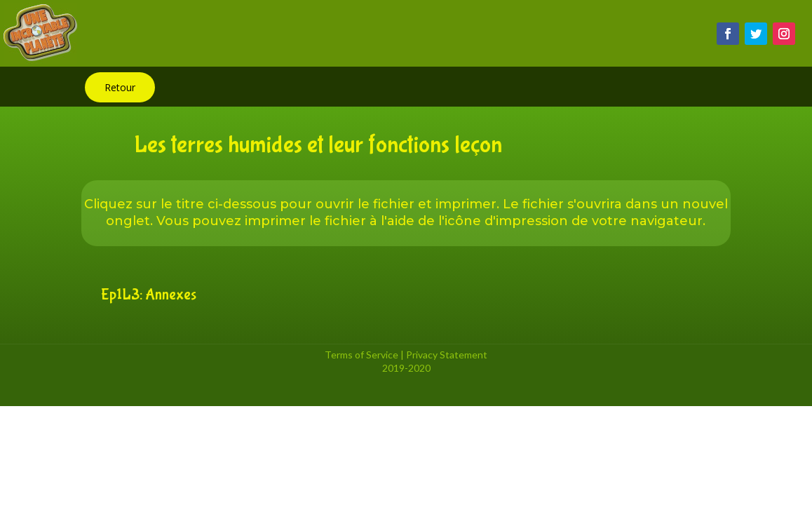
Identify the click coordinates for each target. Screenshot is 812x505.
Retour (120, 87)
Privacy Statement (447, 355)
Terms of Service (361, 355)
